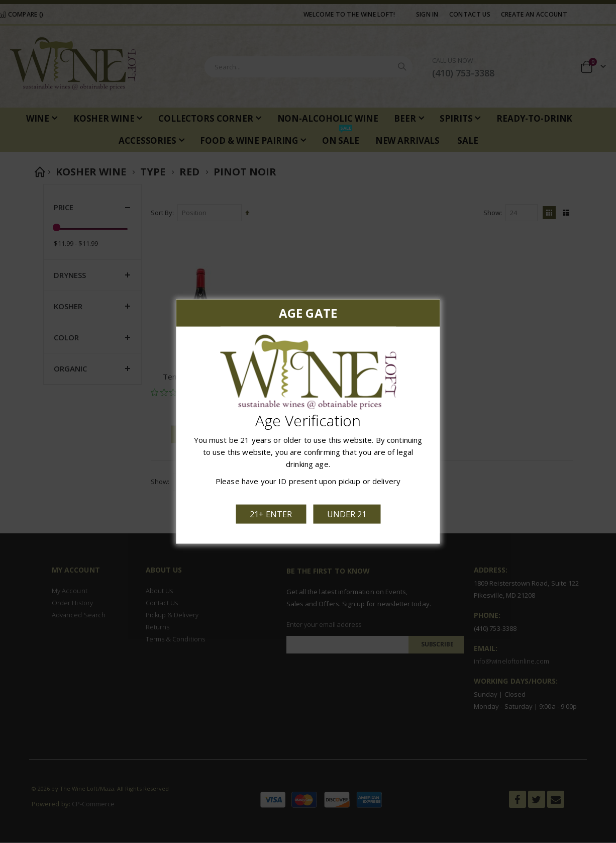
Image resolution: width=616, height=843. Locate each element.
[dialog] (308, 421)
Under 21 (345, 512)
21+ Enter (272, 512)
